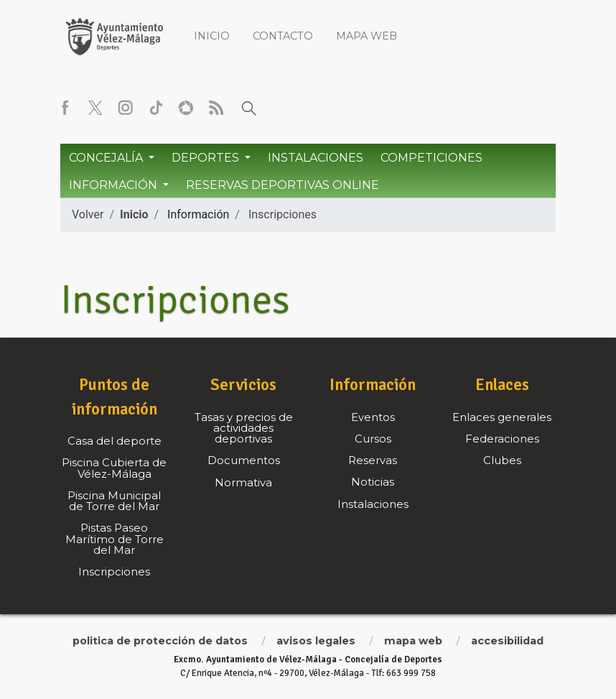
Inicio (212, 36)
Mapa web (367, 36)
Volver (88, 214)
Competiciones (431, 158)
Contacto (283, 36)
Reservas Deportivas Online (283, 185)
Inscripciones (283, 214)
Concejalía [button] (107, 158)
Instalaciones (316, 158)
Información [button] (115, 185)
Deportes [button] (207, 158)
